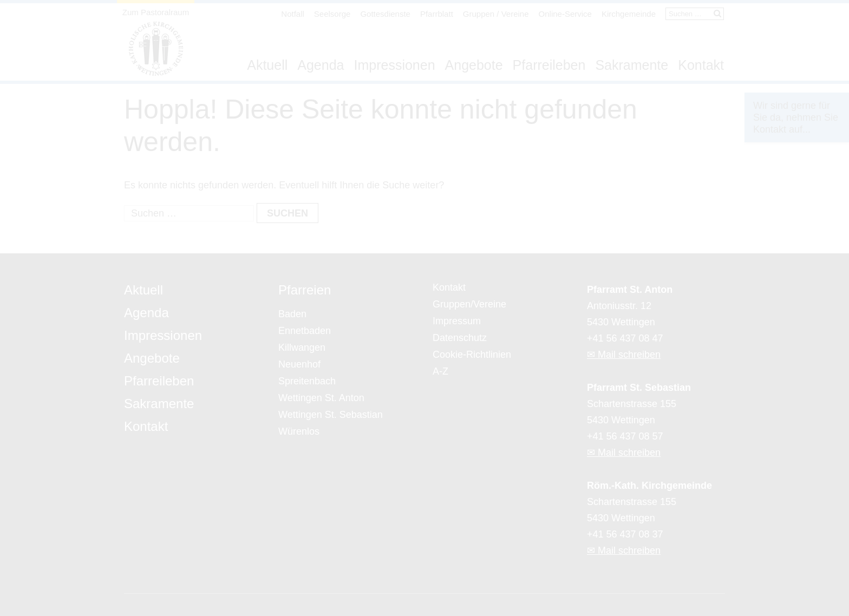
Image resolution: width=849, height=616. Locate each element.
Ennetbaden (305, 331)
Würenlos (299, 431)
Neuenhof (299, 364)
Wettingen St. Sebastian (331, 415)
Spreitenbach (307, 381)
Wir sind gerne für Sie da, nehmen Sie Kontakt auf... (796, 117)
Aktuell (267, 65)
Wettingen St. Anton (321, 398)
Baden (292, 314)
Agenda (321, 65)
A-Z (440, 371)
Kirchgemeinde (629, 14)
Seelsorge (332, 14)
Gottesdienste (385, 14)
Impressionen (394, 65)
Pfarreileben (549, 65)
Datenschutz (460, 338)
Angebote (474, 65)
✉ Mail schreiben (624, 355)
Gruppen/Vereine (469, 304)
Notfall (293, 14)
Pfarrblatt (437, 14)
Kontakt (701, 65)
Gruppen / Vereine (496, 14)
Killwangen (302, 348)
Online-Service (565, 14)
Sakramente (632, 65)
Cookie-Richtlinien (472, 355)
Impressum (457, 321)
